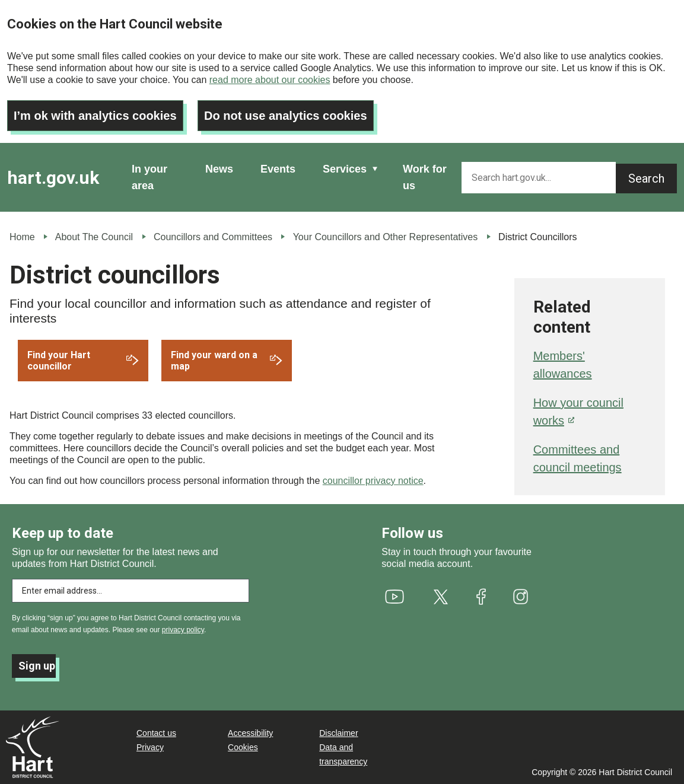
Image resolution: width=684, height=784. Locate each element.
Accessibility (250, 733)
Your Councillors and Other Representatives (386, 237)
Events (278, 169)
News (219, 169)
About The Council (94, 237)
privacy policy (183, 630)
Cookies (243, 747)
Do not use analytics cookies (286, 116)
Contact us (156, 733)
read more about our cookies (270, 80)
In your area (149, 177)
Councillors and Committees (213, 237)
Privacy (150, 747)
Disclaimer (338, 733)
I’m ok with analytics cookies (95, 116)
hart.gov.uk (53, 178)
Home (22, 237)
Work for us (425, 177)
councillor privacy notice (373, 481)
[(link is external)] (83, 361)
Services (345, 169)
